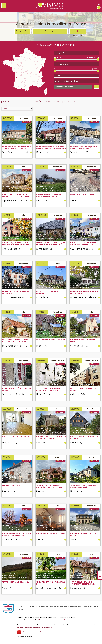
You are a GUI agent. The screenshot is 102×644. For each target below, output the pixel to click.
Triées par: (4, 106)
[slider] (55, 59)
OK (97, 87)
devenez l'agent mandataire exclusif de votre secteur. (35, 628)
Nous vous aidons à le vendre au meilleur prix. (55, 620)
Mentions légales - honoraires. (25, 636)
